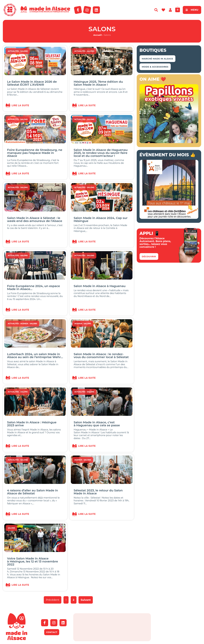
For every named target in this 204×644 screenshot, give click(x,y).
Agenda (24, 324)
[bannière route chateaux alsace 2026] (169, 218)
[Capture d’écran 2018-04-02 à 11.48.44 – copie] (169, 142)
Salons (24, 51)
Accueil (97, 35)
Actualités (13, 51)
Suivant (86, 600)
